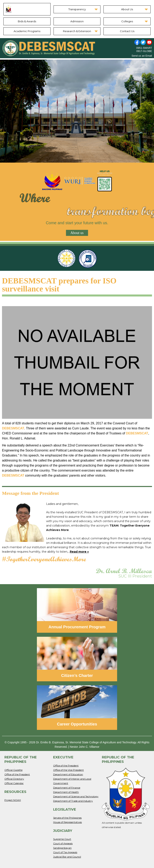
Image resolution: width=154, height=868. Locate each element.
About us (77, 233)
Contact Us (127, 31)
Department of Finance (67, 788)
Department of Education (68, 774)
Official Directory (14, 779)
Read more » (79, 552)
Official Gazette (13, 770)
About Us (127, 9)
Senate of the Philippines (67, 818)
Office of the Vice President (68, 770)
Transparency (77, 9)
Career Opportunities (77, 724)
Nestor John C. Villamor (85, 747)
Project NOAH (13, 800)
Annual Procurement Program (77, 627)
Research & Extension (77, 31)
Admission (77, 21)
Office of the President (17, 774)
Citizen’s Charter (77, 675)
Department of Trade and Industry (73, 801)
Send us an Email (142, 56)
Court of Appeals (63, 843)
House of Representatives (67, 822)
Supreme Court (62, 839)
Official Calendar (14, 783)
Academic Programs (27, 31)
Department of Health (66, 792)
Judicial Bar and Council (67, 857)
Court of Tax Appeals (65, 852)
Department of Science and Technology (76, 796)
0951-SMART (144, 48)
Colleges (127, 21)
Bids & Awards (27, 21)
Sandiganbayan (62, 848)
